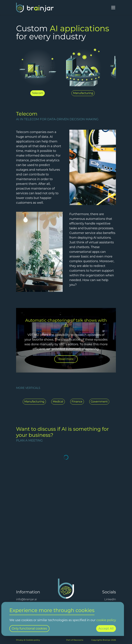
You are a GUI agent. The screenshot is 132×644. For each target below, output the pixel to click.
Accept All (106, 629)
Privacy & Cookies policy (28, 640)
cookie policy (106, 620)
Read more (66, 359)
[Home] (35, 7)
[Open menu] (113, 8)
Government (99, 402)
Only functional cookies (29, 629)
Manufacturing (34, 402)
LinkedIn (110, 599)
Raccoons (78, 640)
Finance (77, 402)
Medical (58, 402)
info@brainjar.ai (26, 599)
